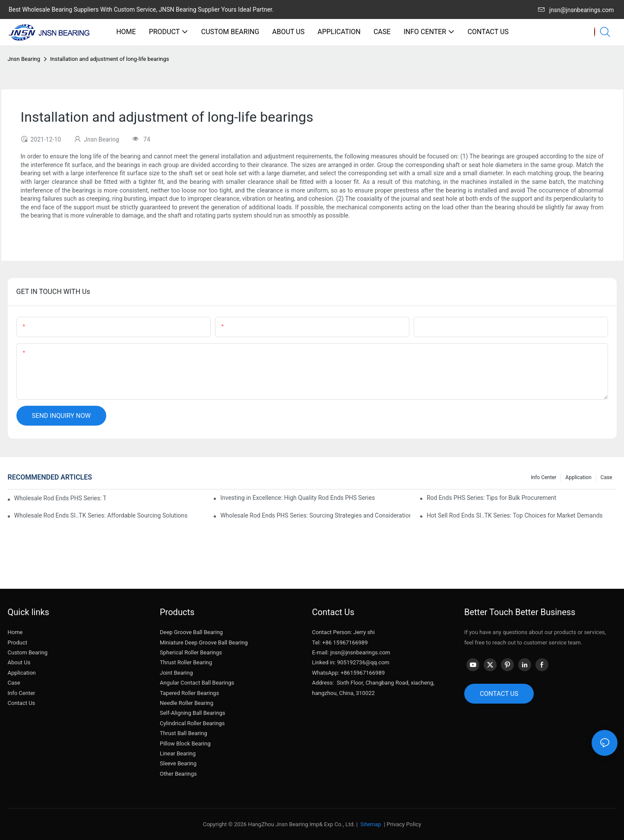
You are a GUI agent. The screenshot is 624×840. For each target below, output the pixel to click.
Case (607, 477)
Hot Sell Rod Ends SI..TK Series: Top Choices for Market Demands (515, 515)
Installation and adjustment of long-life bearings (109, 59)
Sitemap (370, 824)
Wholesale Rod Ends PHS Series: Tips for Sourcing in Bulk (60, 498)
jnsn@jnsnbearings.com (576, 10)
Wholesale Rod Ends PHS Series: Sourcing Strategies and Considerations (315, 515)
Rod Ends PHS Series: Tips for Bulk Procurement (491, 498)
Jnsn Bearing (24, 59)
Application (578, 477)
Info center (543, 477)
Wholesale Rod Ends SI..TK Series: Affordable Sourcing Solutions (101, 515)
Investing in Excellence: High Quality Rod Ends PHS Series (298, 498)
